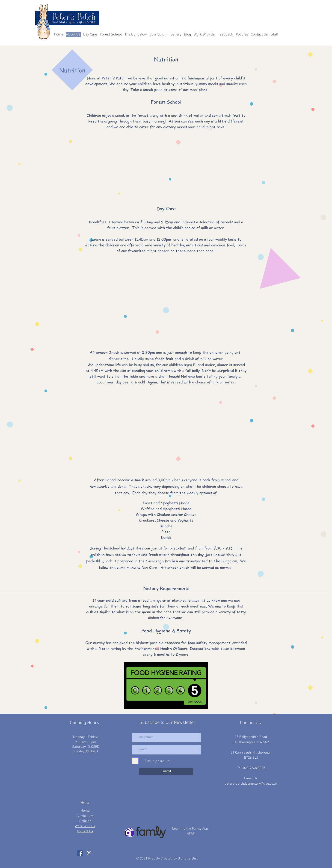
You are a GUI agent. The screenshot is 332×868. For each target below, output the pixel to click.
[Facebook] (80, 853)
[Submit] (166, 772)
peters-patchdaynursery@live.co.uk (251, 784)
